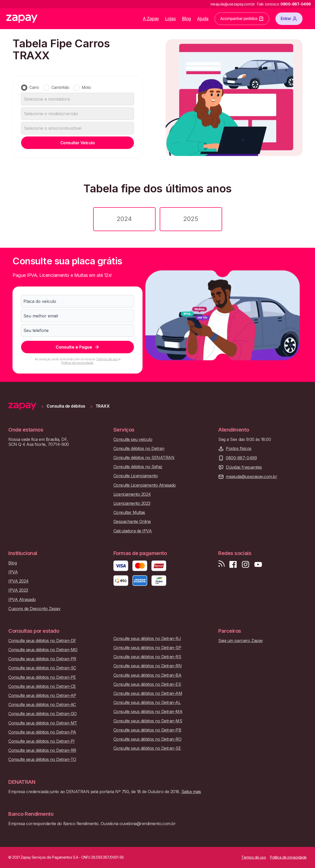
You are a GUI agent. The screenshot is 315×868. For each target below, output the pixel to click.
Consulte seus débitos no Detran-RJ (147, 639)
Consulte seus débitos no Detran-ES (147, 684)
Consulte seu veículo (133, 439)
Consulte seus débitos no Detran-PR (42, 659)
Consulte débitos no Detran (139, 449)
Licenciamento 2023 (132, 503)
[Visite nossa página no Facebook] (233, 564)
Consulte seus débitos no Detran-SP (147, 648)
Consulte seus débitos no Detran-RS (147, 657)
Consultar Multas (129, 513)
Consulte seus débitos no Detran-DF (42, 641)
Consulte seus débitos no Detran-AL (147, 703)
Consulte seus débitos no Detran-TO (42, 759)
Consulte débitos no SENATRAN (144, 458)
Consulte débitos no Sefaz (138, 467)
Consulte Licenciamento (136, 476)
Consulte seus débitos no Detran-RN (148, 666)
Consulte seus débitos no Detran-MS (148, 721)
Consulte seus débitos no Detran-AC (42, 705)
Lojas (171, 19)
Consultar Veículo (78, 143)
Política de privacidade (77, 363)
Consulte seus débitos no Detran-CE (42, 686)
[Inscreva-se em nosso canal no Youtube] (258, 564)
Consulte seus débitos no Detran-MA (148, 712)
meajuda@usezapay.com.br (251, 477)
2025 (191, 219)
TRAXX (103, 406)
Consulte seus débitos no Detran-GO (43, 714)
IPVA (13, 572)
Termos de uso (107, 359)
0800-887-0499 (241, 458)
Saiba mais (191, 792)
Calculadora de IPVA (133, 531)
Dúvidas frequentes (244, 467)
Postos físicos (239, 449)
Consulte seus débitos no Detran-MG (43, 650)
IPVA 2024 (18, 581)
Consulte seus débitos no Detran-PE (42, 677)
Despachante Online (132, 522)
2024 (124, 219)
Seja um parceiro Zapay (240, 641)
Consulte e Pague (78, 347)
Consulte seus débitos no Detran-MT (43, 723)
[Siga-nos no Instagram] (246, 564)
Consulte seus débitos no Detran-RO (147, 739)
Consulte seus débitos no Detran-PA (42, 732)
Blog (187, 19)
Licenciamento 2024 (132, 494)
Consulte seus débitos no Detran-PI (41, 741)
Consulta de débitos (66, 406)
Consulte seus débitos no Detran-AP (42, 696)
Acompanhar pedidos (242, 19)
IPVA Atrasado (22, 600)
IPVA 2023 (18, 590)
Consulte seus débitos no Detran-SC (42, 668)
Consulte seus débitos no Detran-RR (42, 750)
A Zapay (151, 19)
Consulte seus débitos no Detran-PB (147, 730)
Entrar (289, 19)
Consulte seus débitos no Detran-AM (148, 693)
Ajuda (203, 19)
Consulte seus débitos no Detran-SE (147, 748)
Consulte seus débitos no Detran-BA (147, 675)
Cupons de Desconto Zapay (34, 609)
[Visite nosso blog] (221, 564)
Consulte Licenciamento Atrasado (145, 485)
